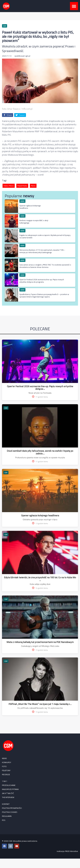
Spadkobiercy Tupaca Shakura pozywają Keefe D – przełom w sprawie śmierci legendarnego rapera (44, 296)
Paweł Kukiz (22, 186)
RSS (4, 820)
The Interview (8, 797)
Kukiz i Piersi (9, 186)
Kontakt (6, 804)
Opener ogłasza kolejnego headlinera (30, 207)
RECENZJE (6, 774)
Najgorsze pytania (10, 789)
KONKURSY (7, 762)
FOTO (4, 766)
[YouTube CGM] (17, 846)
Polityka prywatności (12, 808)
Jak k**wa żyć (8, 793)
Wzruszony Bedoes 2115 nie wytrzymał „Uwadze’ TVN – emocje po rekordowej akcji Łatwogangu (42, 251)
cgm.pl (28, 56)
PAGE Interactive (72, 851)
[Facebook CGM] (4, 846)
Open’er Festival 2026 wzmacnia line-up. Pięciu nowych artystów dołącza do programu (42, 281)
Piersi (33, 186)
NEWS (22, 201)
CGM (6, 343)
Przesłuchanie (9, 785)
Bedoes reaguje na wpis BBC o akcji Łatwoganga (34, 222)
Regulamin (7, 816)
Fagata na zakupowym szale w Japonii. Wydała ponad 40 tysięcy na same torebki (45, 236)
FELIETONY (6, 770)
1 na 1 (5, 781)
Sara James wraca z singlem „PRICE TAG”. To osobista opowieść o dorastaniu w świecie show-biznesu (45, 266)
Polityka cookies (10, 812)
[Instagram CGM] (11, 846)
